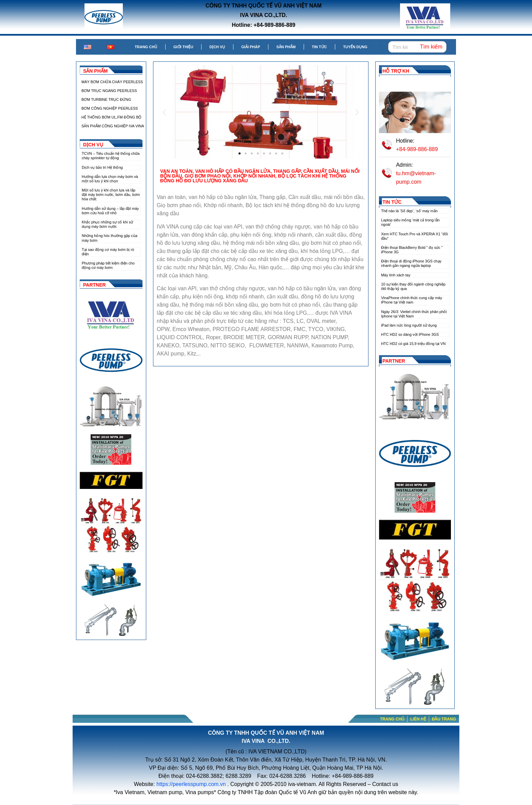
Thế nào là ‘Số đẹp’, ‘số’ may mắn (409, 211)
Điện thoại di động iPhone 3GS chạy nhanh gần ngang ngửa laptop (411, 263)
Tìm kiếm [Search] (431, 47)
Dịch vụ (217, 47)
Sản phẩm (286, 47)
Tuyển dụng (355, 47)
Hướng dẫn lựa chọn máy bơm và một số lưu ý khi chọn (110, 179)
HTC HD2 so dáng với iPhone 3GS (410, 334)
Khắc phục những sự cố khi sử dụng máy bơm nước (107, 224)
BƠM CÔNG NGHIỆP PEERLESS (110, 108)
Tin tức (319, 47)
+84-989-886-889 (417, 149)
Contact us (385, 784)
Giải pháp (251, 47)
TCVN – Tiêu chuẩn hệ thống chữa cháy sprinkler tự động (111, 156)
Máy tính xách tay (396, 275)
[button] (164, 112)
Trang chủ (146, 47)
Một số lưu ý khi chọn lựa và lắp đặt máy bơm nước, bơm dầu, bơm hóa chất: (111, 195)
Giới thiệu (183, 47)
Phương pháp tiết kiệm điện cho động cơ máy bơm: (108, 265)
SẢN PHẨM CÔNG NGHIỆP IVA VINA (113, 126)
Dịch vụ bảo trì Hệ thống (102, 167)
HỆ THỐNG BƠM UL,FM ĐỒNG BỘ (111, 117)
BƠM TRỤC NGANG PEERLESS (109, 91)
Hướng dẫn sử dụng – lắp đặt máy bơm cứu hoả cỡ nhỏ (110, 211)
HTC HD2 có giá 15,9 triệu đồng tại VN (413, 344)
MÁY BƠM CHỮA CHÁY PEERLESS (112, 82)
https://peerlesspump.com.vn (191, 784)
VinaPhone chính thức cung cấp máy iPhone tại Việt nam (412, 300)
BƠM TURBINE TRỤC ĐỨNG (106, 99)
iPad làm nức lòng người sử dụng (409, 325)
